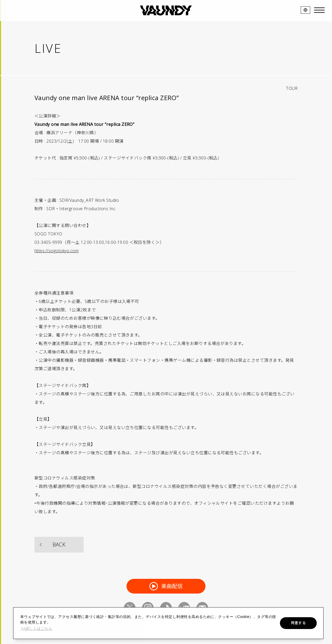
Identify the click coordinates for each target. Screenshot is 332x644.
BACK (59, 545)
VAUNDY (166, 11)
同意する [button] (298, 623)
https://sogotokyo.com (57, 251)
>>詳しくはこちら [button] (36, 628)
